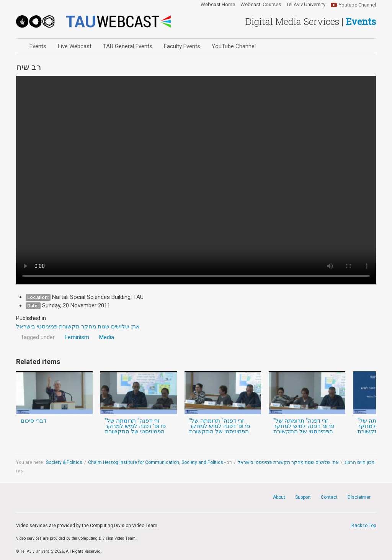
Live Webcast (75, 46)
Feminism (77, 337)
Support (303, 497)
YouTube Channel (234, 46)
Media (107, 337)
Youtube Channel (357, 5)
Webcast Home (218, 5)
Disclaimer (359, 497)
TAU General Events (128, 46)
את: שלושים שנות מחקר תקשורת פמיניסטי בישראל (288, 462)
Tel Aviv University (306, 5)
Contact (329, 497)
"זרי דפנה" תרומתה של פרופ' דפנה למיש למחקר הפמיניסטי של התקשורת (135, 426)
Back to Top (364, 526)
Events (38, 46)
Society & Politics (64, 462)
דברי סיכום (33, 421)
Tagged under (38, 337)
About (279, 497)
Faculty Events (182, 46)
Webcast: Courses (261, 5)
